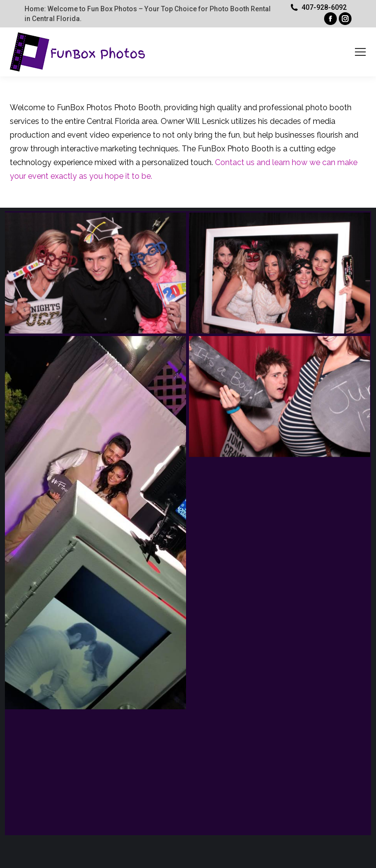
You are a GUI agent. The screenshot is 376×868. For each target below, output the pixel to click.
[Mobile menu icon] (360, 52)
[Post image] (95, 273)
